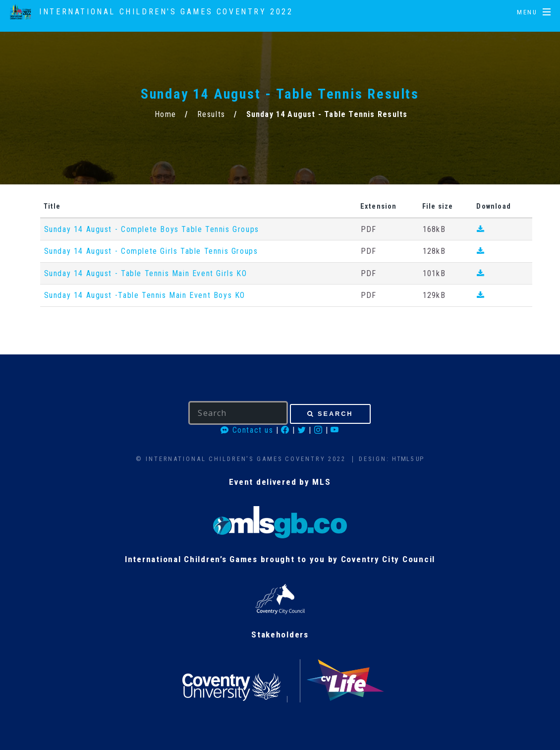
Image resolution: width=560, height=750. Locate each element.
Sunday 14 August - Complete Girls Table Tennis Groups (151, 251)
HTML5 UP (408, 459)
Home (166, 114)
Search (335, 414)
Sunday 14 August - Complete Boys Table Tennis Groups (152, 229)
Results (211, 114)
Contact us (247, 430)
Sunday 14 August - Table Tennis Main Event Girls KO (146, 273)
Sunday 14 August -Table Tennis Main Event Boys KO (145, 295)
